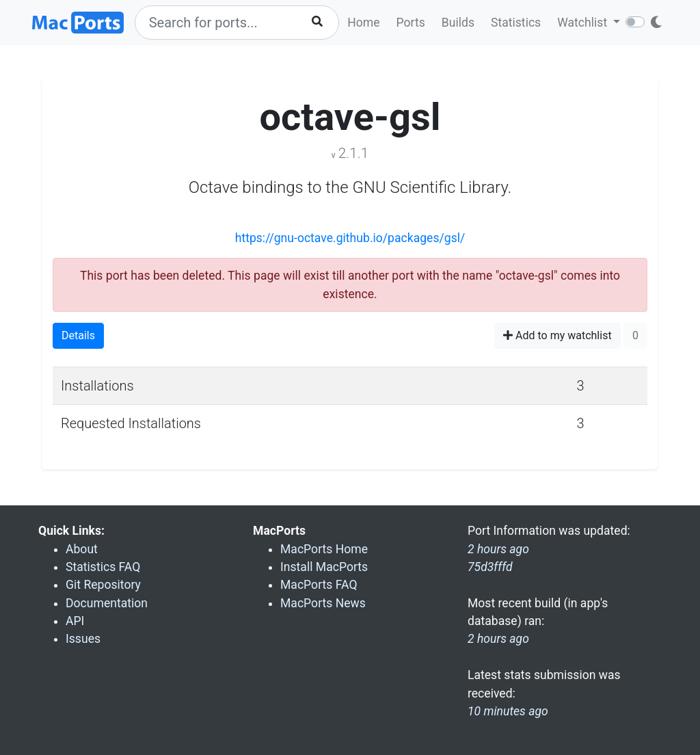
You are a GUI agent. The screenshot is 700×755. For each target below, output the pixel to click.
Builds (458, 23)
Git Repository (103, 585)
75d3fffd (490, 567)
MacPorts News (323, 603)
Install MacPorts (324, 567)
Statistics (516, 23)
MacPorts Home (324, 549)
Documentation (107, 603)
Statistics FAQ (103, 567)
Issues (83, 639)
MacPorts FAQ (319, 585)
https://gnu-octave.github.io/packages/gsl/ (350, 238)
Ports (411, 23)
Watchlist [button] (583, 23)
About (82, 549)
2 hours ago (498, 639)
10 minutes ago (508, 711)
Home (363, 23)
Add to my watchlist (557, 335)
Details (78, 335)
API (75, 621)
